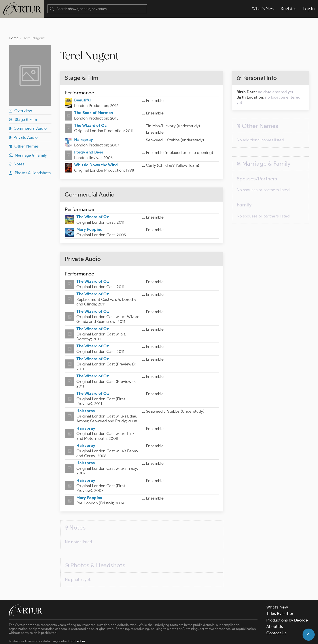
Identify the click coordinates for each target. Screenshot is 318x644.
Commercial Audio (28, 111)
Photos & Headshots (30, 155)
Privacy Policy (113, 637)
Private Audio (23, 120)
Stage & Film (23, 102)
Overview (21, 93)
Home (14, 20)
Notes (17, 146)
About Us (275, 609)
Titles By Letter (280, 596)
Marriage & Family (28, 138)
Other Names (24, 129)
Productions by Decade (287, 603)
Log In (309, 9)
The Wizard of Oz (90, 108)
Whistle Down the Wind (96, 147)
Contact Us (276, 615)
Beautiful (83, 82)
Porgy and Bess (89, 135)
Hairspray (84, 122)
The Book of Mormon (94, 95)
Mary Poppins (89, 212)
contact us (78, 623)
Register (289, 9)
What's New (263, 9)
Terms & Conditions (80, 637)
